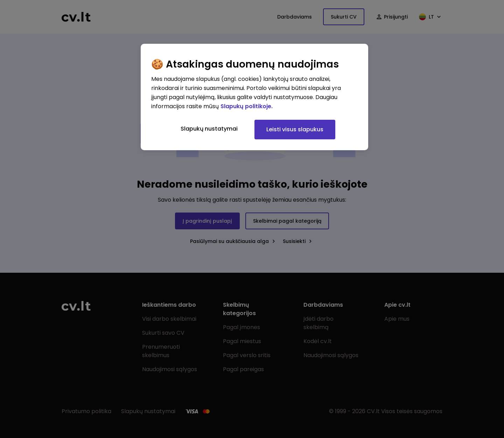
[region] (254, 97)
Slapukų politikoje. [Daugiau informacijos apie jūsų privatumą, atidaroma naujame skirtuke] (247, 106)
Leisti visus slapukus (295, 129)
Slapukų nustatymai (209, 129)
